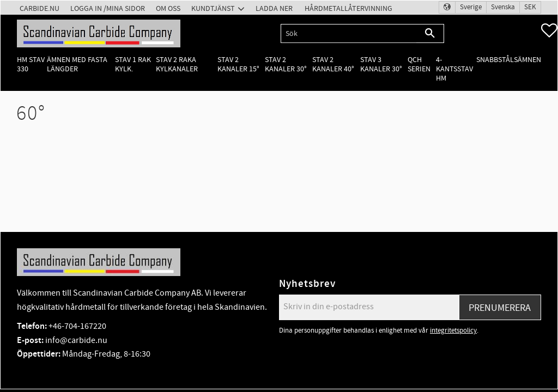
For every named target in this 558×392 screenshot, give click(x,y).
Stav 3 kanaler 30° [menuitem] (381, 64)
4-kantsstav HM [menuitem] (454, 69)
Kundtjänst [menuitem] (213, 8)
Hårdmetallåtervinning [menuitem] (348, 8)
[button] (549, 30)
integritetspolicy (453, 330)
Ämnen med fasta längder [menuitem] (77, 64)
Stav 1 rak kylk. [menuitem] (133, 64)
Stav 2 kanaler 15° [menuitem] (238, 64)
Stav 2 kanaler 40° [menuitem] (333, 64)
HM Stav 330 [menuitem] (31, 64)
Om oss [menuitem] (168, 8)
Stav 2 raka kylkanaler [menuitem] (177, 64)
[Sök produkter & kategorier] (348, 33)
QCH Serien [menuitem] (419, 64)
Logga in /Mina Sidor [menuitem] (108, 8)
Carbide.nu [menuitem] (40, 8)
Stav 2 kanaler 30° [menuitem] (286, 64)
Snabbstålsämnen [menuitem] (509, 60)
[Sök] (430, 33)
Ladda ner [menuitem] (274, 8)
